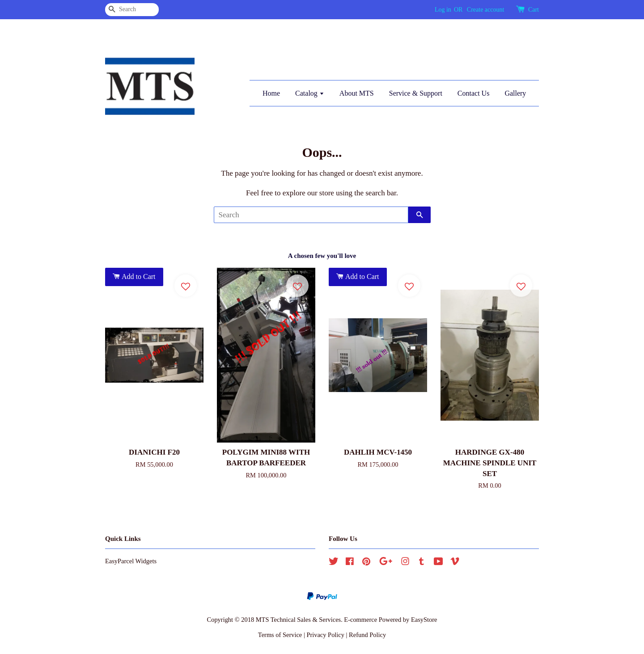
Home (271, 93)
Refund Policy (367, 635)
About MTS (357, 93)
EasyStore (424, 620)
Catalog (310, 93)
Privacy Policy (325, 635)
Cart (534, 10)
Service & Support (416, 93)
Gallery (515, 93)
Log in (443, 10)
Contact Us (474, 93)
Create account (486, 10)
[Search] (132, 10)
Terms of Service (280, 635)
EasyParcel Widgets (131, 561)
